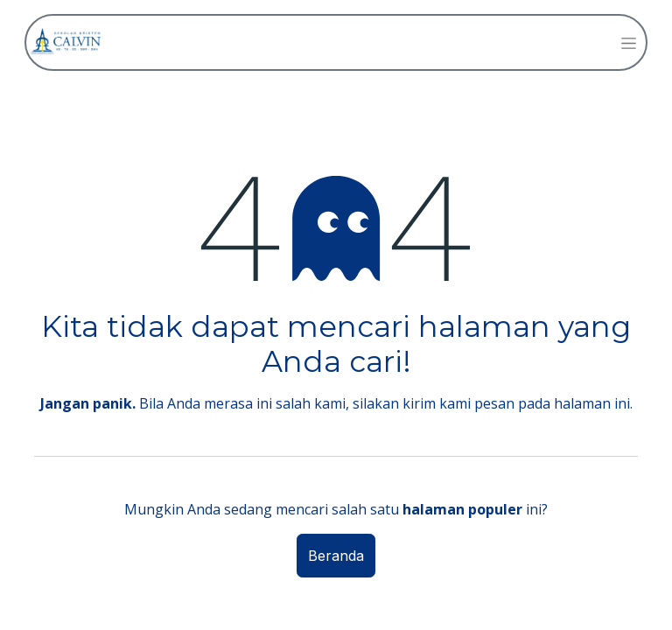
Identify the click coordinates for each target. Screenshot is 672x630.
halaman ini (592, 403)
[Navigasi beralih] (629, 42)
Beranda (336, 556)
